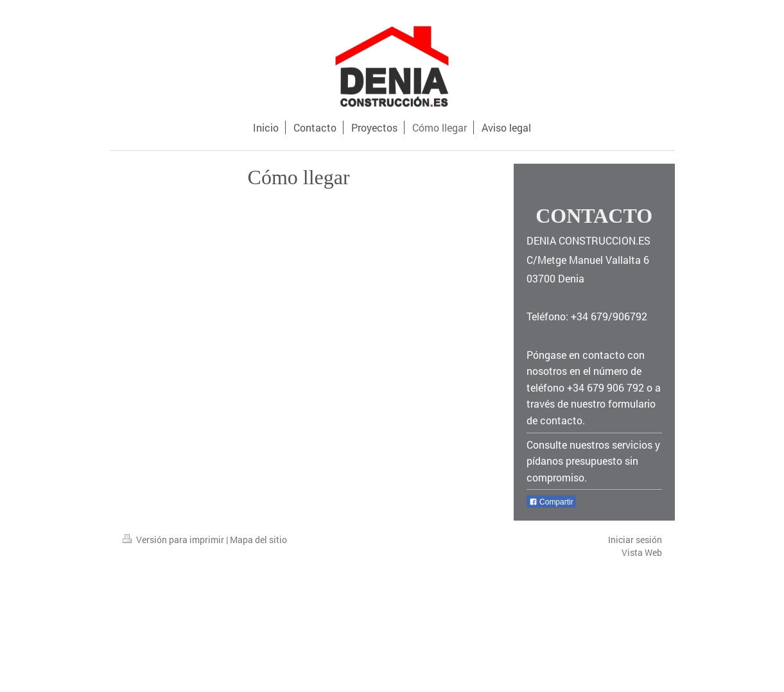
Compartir (551, 502)
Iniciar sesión (635, 540)
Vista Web (642, 552)
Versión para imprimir (174, 540)
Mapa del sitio (258, 540)
